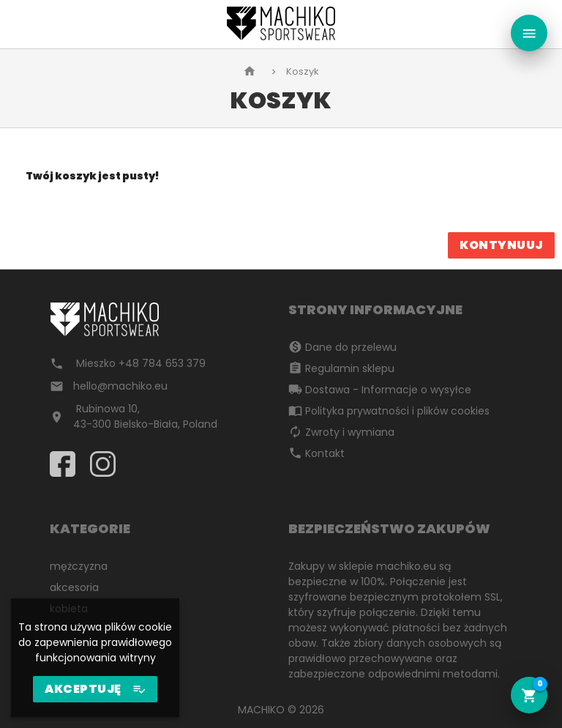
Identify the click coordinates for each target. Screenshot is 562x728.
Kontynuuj (501, 245)
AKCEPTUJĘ (95, 689)
